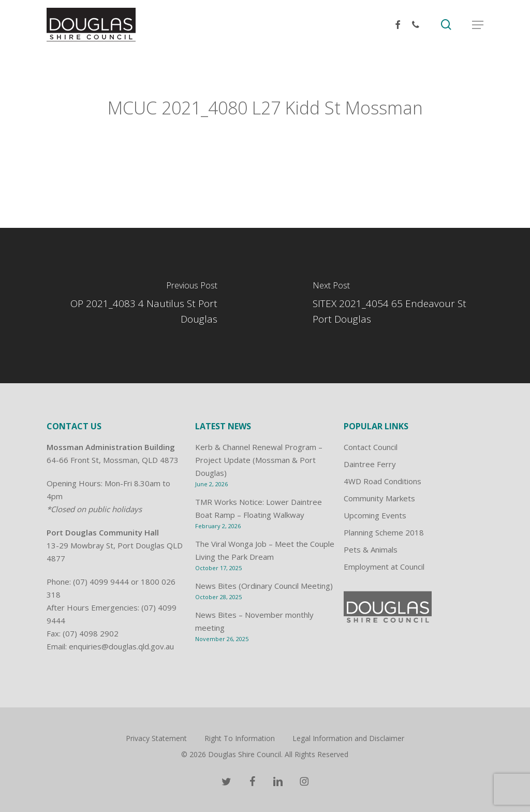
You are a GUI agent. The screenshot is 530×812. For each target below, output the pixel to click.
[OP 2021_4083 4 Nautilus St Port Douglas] (132, 306)
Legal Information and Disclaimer (348, 738)
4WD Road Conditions (382, 481)
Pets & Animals (371, 549)
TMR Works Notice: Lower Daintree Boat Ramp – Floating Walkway (259, 508)
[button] (478, 25)
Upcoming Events (375, 515)
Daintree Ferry (370, 464)
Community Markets (379, 498)
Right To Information (240, 738)
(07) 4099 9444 (101, 582)
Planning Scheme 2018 (384, 532)
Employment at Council (384, 567)
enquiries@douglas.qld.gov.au (121, 646)
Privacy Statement (156, 738)
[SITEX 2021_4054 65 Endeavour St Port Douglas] (397, 306)
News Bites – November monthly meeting (254, 621)
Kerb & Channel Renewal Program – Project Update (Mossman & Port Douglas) (259, 460)
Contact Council (371, 447)
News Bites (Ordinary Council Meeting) (264, 586)
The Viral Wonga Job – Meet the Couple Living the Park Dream (265, 550)
